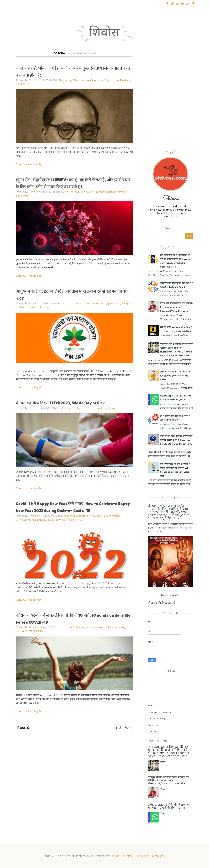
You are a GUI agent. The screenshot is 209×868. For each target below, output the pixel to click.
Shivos (33, 80)
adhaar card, (68, 516)
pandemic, (110, 408)
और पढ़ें (163, 762)
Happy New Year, (57, 520)
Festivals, (125, 80)
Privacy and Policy (157, 718)
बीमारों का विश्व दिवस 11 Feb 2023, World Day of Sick (60, 403)
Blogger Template (122, 856)
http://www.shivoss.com (159, 712)
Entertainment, (26, 520)
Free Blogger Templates (150, 856)
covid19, (109, 627)
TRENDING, (23, 84)
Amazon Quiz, (70, 627)
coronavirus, (113, 516)
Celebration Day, (100, 80)
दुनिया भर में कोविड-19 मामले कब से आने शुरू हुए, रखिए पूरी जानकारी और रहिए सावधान (175, 376)
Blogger (165, 595)
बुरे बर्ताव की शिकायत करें (161, 603)
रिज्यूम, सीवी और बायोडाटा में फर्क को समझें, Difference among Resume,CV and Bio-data (176, 307)
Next (128, 728)
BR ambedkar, (81, 80)
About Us (152, 731)
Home (151, 705)
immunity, (97, 408)
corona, (115, 80)
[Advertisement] (74, 197)
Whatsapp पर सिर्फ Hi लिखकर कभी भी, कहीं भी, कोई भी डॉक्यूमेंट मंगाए (170, 806)
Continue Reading (28, 164)
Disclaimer (153, 725)
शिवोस (104, 34)
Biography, (66, 80)
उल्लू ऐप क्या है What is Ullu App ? (176, 327)
